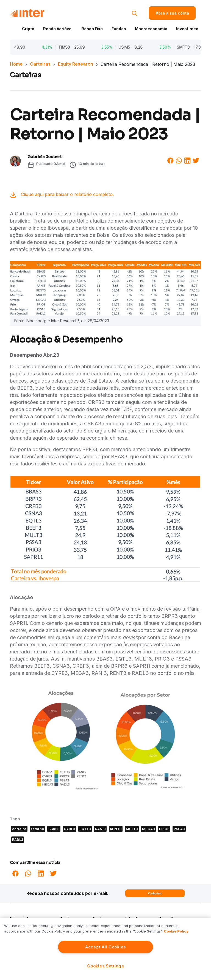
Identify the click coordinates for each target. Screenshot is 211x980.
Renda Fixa (92, 29)
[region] (105, 949)
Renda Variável (58, 29)
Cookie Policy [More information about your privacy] (176, 931)
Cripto (28, 29)
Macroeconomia (151, 29)
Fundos (119, 29)
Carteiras (40, 64)
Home (16, 64)
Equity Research (76, 64)
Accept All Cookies (105, 947)
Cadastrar (155, 893)
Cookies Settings (105, 966)
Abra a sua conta (172, 13)
